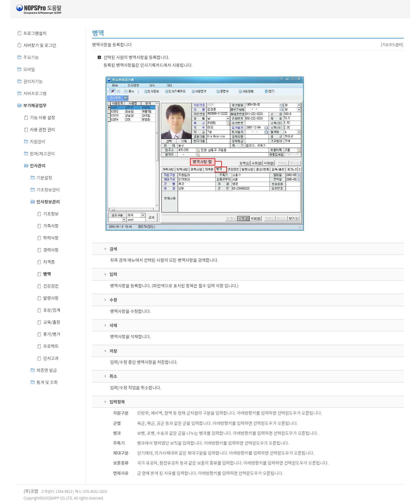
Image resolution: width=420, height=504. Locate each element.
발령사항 (51, 298)
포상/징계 (52, 310)
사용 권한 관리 (43, 129)
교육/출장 (52, 322)
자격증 (49, 262)
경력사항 (51, 250)
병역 (47, 274)
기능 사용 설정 (43, 117)
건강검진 (51, 286)
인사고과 (51, 358)
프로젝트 (51, 346)
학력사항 (51, 238)
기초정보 (51, 214)
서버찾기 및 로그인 (40, 45)
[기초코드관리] (392, 44)
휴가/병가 (52, 334)
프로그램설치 (35, 33)
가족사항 (51, 226)
